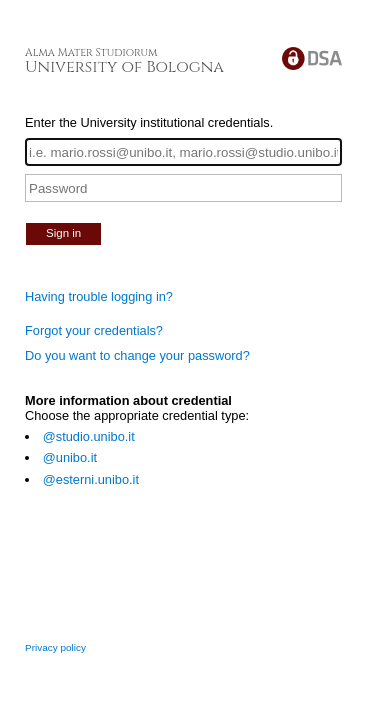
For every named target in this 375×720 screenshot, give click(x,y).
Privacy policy (55, 647)
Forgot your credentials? (94, 330)
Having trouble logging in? (99, 296)
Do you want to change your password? (137, 355)
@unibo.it (70, 457)
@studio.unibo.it (89, 436)
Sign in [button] (63, 233)
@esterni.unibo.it (91, 479)
